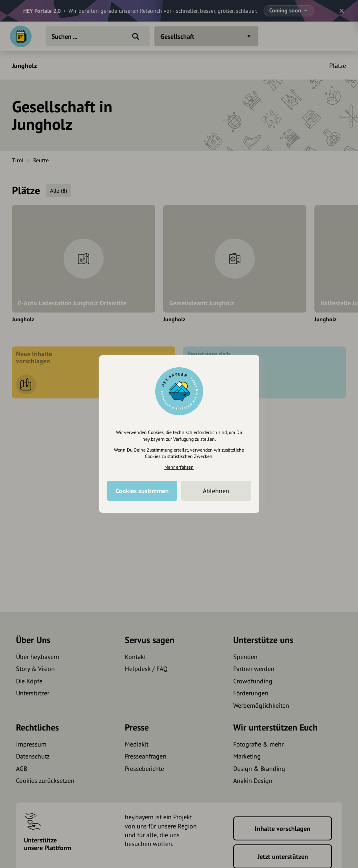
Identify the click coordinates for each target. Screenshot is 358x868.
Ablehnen (216, 491)
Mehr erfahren (179, 467)
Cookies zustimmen (142, 491)
